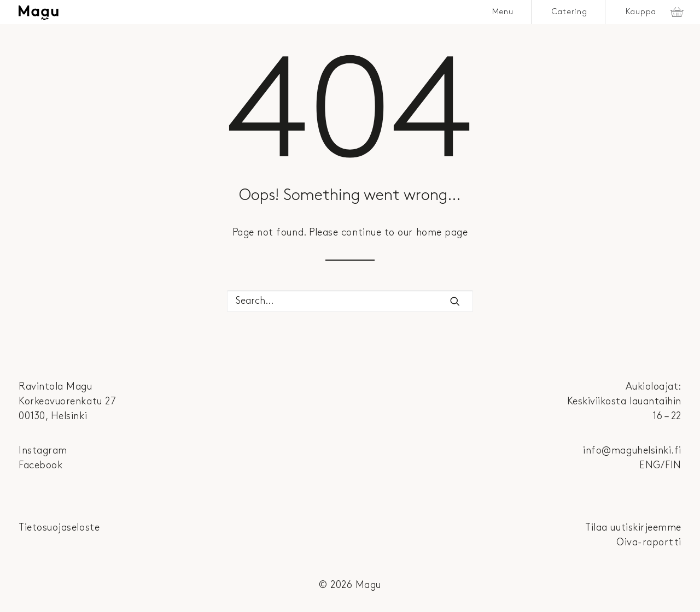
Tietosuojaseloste (59, 528)
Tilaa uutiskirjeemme (633, 528)
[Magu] (39, 13)
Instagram (43, 451)
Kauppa (641, 12)
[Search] (350, 301)
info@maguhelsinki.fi (632, 451)
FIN (673, 465)
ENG (650, 465)
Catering (570, 12)
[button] (455, 301)
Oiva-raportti (649, 542)
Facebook (40, 465)
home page (442, 233)
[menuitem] (503, 12)
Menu (503, 12)
